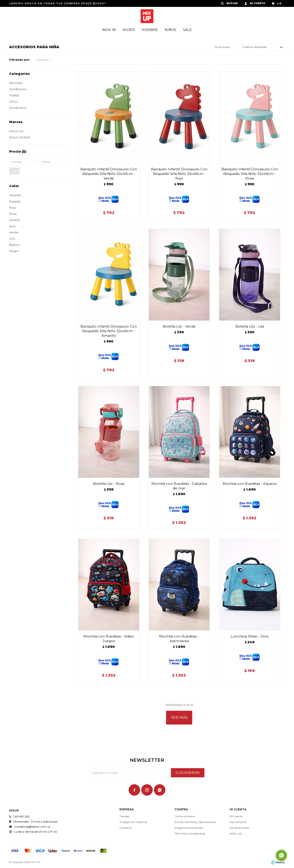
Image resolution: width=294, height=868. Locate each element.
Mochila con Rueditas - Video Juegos (109, 639)
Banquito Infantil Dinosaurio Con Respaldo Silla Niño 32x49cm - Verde (109, 174)
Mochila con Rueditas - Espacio (250, 484)
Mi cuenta (236, 816)
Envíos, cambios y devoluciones (195, 822)
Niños (170, 30)
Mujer (129, 30)
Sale (187, 30)
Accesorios (42, 60)
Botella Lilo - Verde (179, 326)
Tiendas (124, 816)
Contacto (126, 828)
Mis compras (238, 822)
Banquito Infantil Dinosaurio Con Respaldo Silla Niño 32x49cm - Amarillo (109, 331)
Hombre (150, 30)
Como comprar (185, 816)
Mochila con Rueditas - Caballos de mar (179, 486)
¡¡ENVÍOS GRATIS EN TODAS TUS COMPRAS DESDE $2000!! (58, 3)
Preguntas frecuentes (189, 828)
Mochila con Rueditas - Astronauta (179, 639)
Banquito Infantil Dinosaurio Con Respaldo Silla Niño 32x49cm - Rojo (179, 174)
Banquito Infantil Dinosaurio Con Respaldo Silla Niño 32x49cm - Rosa (250, 174)
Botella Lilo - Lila (250, 326)
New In (109, 30)
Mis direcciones (239, 828)
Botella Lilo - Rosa (109, 484)
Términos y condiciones (190, 833)
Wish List (236, 833)
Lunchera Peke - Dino (250, 636)
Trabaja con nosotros (133, 822)
